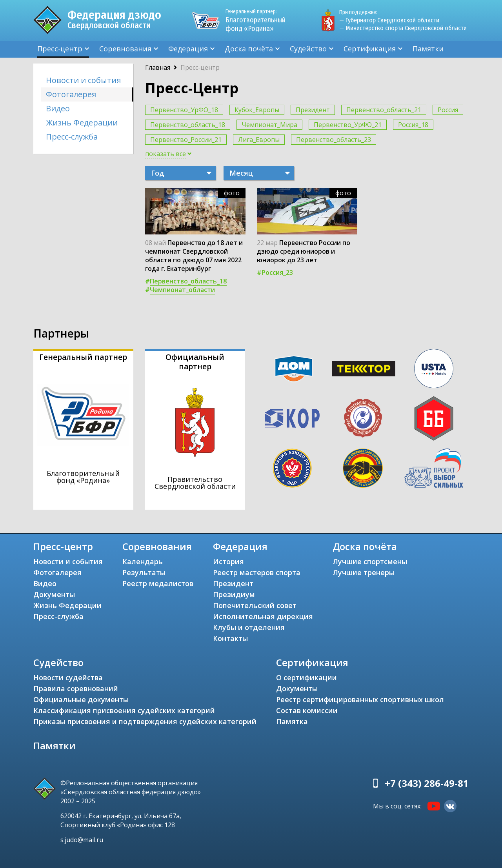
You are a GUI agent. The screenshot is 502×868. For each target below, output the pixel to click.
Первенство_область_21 (384, 110)
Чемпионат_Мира (269, 125)
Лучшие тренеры (364, 572)
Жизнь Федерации (82, 123)
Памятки (428, 49)
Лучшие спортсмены (370, 561)
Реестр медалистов (158, 583)
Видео (58, 108)
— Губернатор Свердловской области (389, 20)
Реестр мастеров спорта (257, 572)
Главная (158, 67)
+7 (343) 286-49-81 (427, 783)
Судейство (308, 49)
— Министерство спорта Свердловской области (403, 28)
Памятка (292, 721)
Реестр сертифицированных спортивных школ (360, 699)
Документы (54, 594)
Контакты (230, 638)
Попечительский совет (255, 605)
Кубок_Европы (257, 110)
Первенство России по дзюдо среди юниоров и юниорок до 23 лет (304, 251)
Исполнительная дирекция (263, 616)
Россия (448, 110)
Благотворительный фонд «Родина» (259, 20)
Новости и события (83, 80)
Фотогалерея (71, 94)
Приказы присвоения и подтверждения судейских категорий (145, 721)
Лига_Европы (259, 140)
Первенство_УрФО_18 (184, 110)
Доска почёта (249, 49)
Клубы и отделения (249, 627)
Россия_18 (413, 125)
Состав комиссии (307, 710)
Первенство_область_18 (188, 125)
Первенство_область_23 (334, 140)
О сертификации (306, 677)
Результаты (144, 572)
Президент (313, 110)
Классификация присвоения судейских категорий (124, 710)
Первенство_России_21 (186, 140)
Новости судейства (68, 677)
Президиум (234, 594)
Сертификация (370, 49)
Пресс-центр (60, 49)
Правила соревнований (76, 688)
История (228, 561)
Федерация (188, 49)
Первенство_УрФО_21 (348, 125)
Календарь (143, 561)
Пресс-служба (72, 137)
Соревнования (125, 49)
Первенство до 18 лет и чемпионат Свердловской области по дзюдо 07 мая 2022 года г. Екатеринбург (194, 256)
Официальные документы (81, 699)
